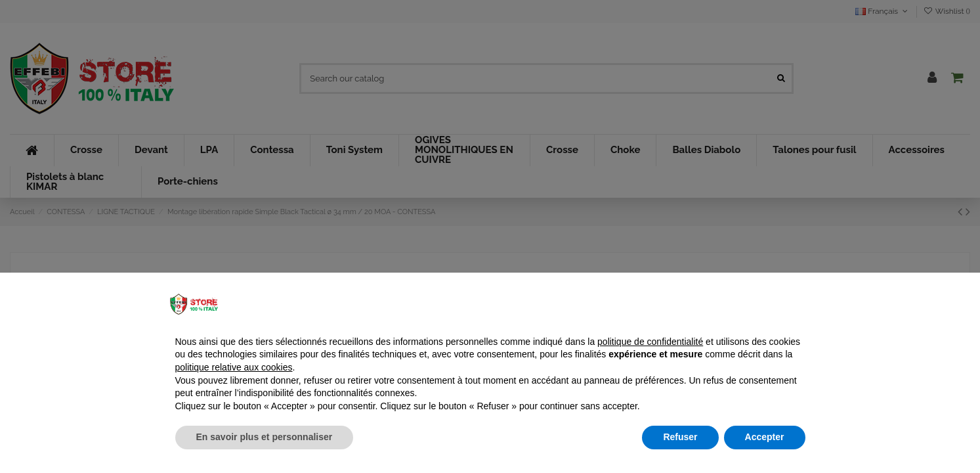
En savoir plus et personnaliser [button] (265, 437)
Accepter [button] (765, 437)
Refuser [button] (680, 437)
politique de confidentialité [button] (650, 342)
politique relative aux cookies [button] (234, 367)
